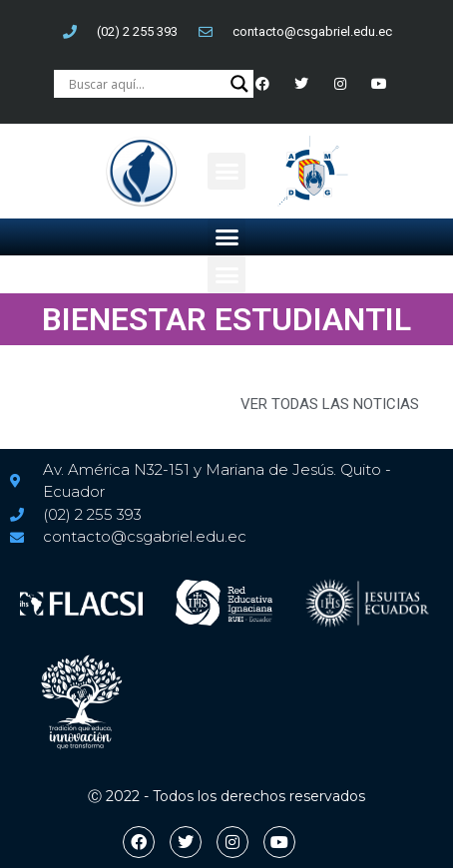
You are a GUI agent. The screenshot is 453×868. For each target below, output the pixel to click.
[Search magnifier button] (239, 84)
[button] (226, 172)
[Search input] (145, 84)
